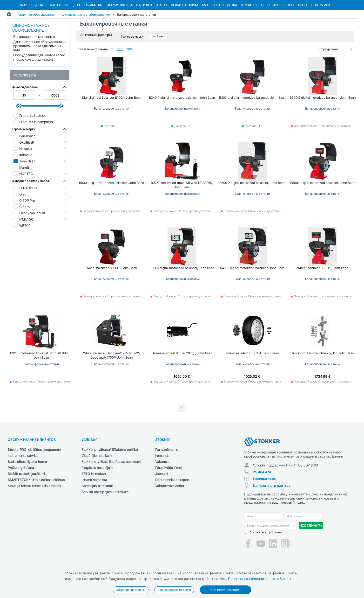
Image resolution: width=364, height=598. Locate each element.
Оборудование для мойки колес (39, 80)
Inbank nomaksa (94, 504)
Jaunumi (162, 498)
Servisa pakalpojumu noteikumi (105, 517)
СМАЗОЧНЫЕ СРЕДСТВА (219, 30)
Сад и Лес (144, 30)
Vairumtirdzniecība (170, 511)
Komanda (162, 480)
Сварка (162, 30)
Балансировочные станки (136, 39)
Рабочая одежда (119, 30)
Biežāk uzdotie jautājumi (26, 498)
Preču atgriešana (21, 492)
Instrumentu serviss (23, 480)
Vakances (163, 486)
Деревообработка (88, 30)
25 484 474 (262, 497)
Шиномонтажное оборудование (86, 39)
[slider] (19, 131)
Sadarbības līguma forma (27, 486)
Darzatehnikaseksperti (173, 504)
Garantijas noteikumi (97, 511)
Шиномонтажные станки (33, 85)
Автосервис (60, 30)
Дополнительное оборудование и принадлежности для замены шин (40, 71)
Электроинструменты (316, 30)
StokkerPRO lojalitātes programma (34, 474)
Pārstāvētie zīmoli (169, 492)
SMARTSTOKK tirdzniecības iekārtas (36, 504)
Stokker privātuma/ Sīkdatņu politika (110, 474)
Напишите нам (265, 504)
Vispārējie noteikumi (97, 480)
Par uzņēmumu (167, 474)
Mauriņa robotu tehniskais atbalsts (34, 511)
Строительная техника (260, 30)
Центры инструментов (272, 510)
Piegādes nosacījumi (97, 492)
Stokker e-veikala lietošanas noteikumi (111, 486)
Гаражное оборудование (36, 39)
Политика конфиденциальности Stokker (260, 579)
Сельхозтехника (184, 30)
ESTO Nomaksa (94, 498)
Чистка (288, 30)
